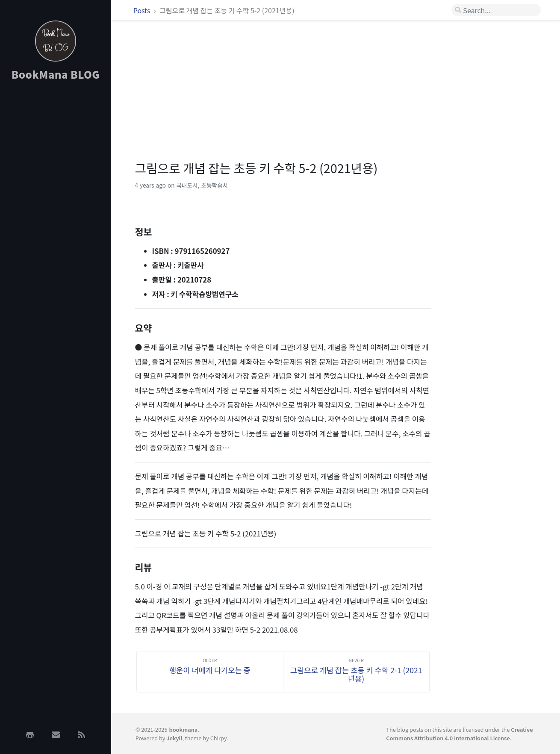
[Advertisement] (56, 224)
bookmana (184, 729)
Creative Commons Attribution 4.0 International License (459, 733)
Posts (143, 10)
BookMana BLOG (56, 74)
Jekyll (174, 738)
